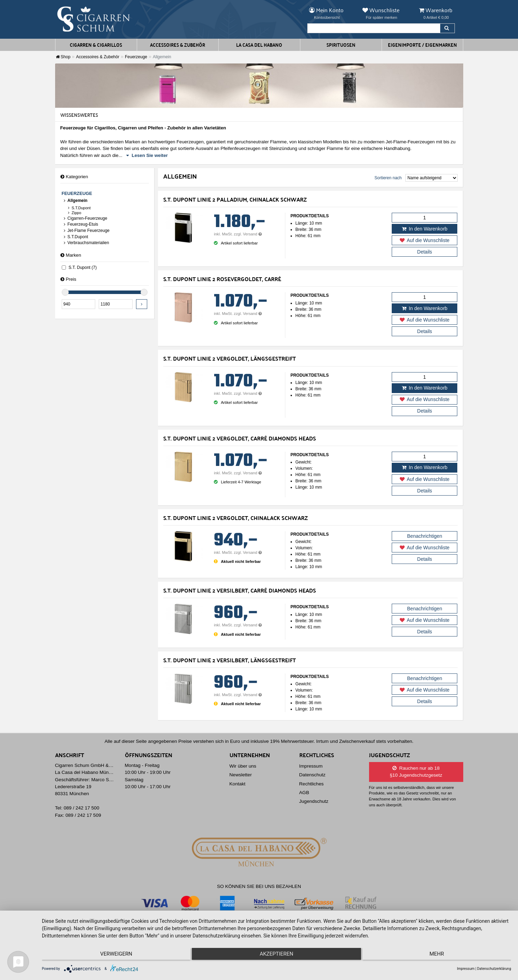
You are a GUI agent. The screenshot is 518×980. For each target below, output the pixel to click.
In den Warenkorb (425, 229)
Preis (68, 279)
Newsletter (241, 775)
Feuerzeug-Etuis (81, 224)
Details (425, 252)
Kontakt (238, 784)
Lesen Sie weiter (147, 155)
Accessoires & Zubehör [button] (178, 45)
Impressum (311, 766)
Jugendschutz (314, 801)
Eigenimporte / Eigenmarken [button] (422, 45)
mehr (441, 956)
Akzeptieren (276, 956)
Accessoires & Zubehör (98, 57)
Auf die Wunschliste (425, 240)
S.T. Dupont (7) (79, 267)
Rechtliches (311, 784)
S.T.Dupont (79, 208)
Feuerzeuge (136, 57)
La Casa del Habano (259, 45)
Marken (71, 255)
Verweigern (112, 956)
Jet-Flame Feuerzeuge (87, 231)
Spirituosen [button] (341, 45)
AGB (304, 793)
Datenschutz (313, 775)
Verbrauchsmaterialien (86, 243)
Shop (63, 57)
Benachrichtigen (425, 536)
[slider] (65, 292)
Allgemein (75, 201)
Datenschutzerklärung (494, 969)
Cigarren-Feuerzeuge (85, 218)
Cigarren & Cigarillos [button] (96, 45)
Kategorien (74, 177)
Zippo (74, 213)
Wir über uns (243, 766)
